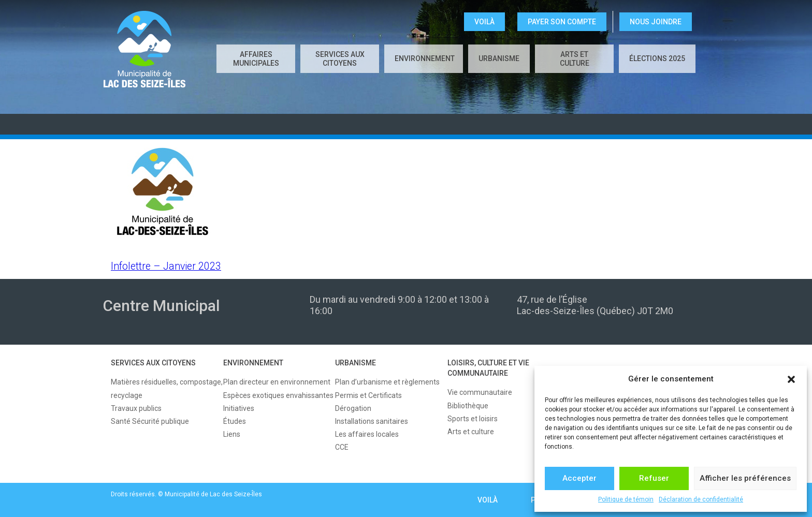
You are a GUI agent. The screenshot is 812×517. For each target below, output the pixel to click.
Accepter (579, 478)
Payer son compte (562, 22)
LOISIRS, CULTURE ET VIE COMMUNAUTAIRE (488, 368)
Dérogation (353, 408)
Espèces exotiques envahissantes (278, 395)
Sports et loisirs (473, 419)
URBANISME (499, 58)
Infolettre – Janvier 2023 (166, 266)
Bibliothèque (468, 406)
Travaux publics (136, 408)
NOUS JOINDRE (656, 22)
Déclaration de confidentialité (701, 499)
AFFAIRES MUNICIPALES (256, 59)
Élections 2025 (657, 58)
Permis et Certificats (368, 395)
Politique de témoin (626, 499)
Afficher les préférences (745, 478)
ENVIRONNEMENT (425, 58)
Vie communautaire (480, 392)
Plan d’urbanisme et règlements (387, 382)
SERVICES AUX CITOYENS (340, 59)
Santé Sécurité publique (150, 421)
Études (235, 421)
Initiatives (239, 408)
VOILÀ (484, 22)
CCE (342, 447)
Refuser (654, 478)
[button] (791, 379)
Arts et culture (575, 59)
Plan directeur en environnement (277, 382)
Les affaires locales (367, 434)
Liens (232, 434)
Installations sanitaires (372, 421)
